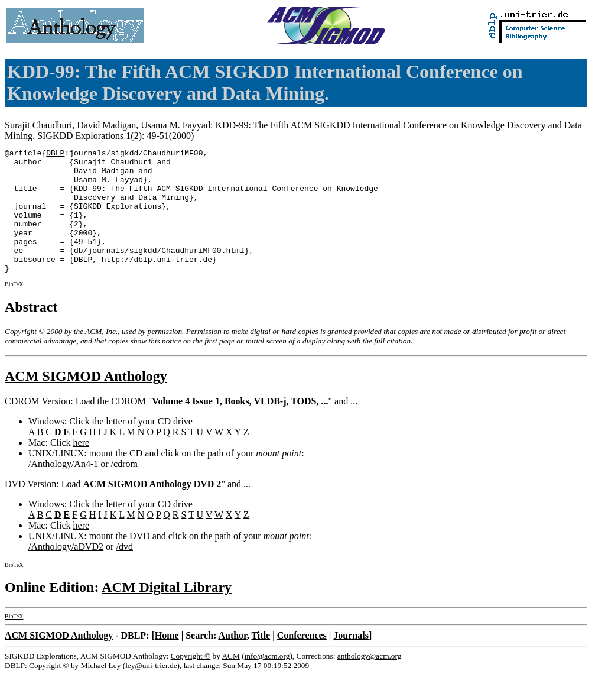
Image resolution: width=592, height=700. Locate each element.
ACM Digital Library (167, 612)
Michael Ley (101, 690)
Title (261, 660)
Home (167, 660)
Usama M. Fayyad (175, 125)
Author (232, 660)
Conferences (302, 660)
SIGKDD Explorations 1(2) (90, 136)
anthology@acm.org (370, 681)
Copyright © (191, 681)
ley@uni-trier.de (151, 690)
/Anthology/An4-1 (63, 489)
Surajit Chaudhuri (38, 125)
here (82, 467)
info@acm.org (267, 681)
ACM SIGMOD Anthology (86, 401)
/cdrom (124, 489)
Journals (351, 660)
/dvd (124, 571)
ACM (230, 681)
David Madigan (106, 125)
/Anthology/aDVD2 (66, 571)
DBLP (55, 154)
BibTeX (14, 309)
